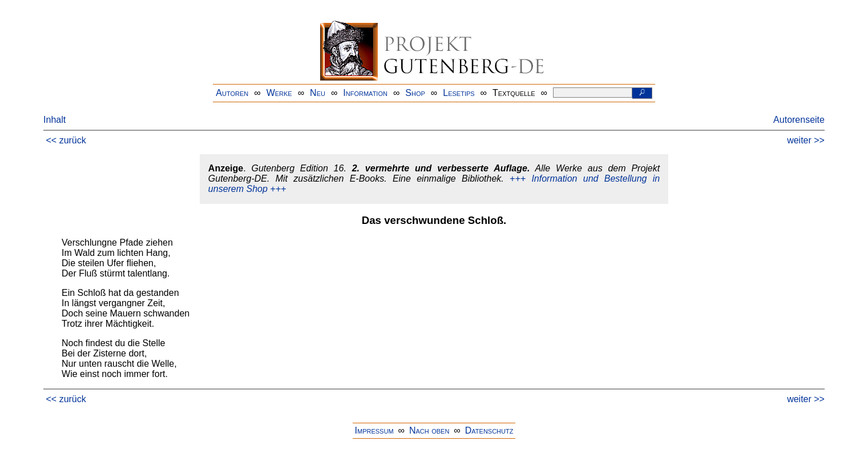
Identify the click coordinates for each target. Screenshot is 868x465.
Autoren (232, 93)
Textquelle (514, 93)
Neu (318, 93)
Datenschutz (489, 430)
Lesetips (459, 93)
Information (365, 93)
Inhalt (54, 120)
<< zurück (66, 140)
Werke (279, 93)
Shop (415, 93)
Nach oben (429, 430)
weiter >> (806, 140)
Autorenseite (799, 120)
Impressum (374, 430)
